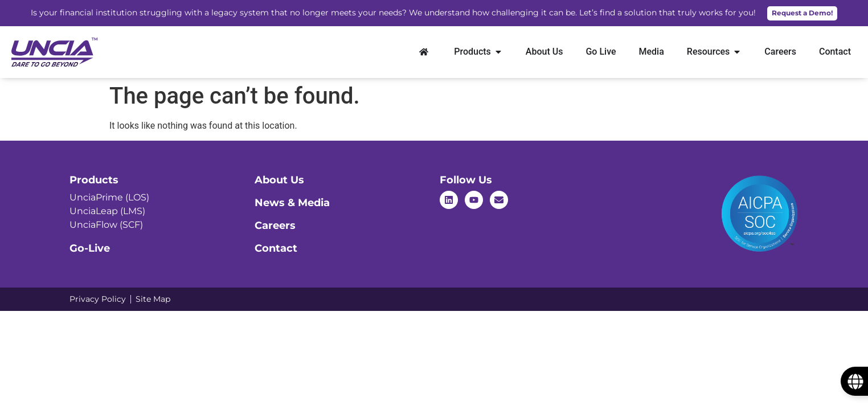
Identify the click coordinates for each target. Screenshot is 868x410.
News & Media (292, 203)
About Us (279, 180)
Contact (276, 248)
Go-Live (90, 248)
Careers (275, 225)
